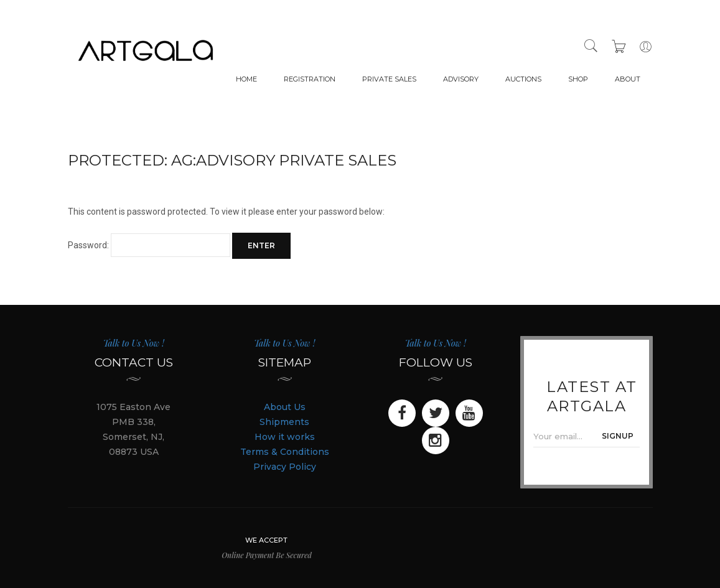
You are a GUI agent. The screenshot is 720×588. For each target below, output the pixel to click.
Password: (149, 245)
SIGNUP (618, 436)
